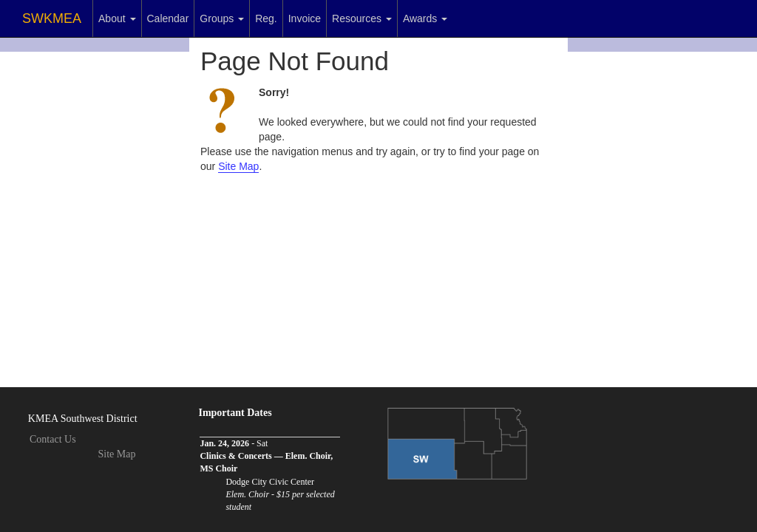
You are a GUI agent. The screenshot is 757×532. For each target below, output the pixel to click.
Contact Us (53, 439)
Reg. (266, 18)
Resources (362, 18)
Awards (425, 18)
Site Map (238, 166)
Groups (222, 18)
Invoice (305, 18)
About (117, 18)
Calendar (168, 18)
